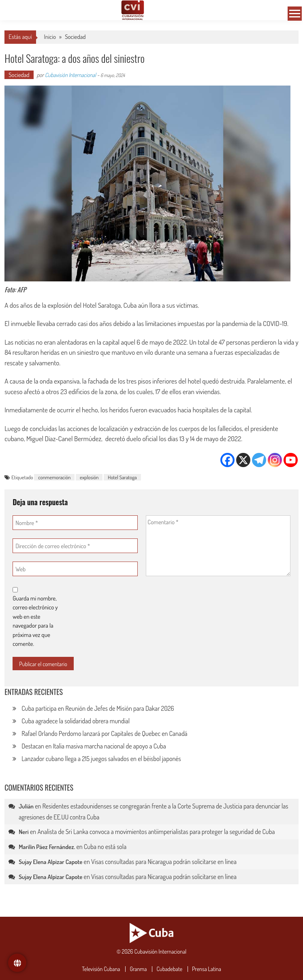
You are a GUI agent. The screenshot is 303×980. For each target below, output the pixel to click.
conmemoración (54, 477)
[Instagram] (275, 460)
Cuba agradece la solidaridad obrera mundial (76, 721)
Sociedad (75, 37)
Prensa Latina (207, 969)
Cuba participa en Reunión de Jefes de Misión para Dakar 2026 (98, 708)
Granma (138, 969)
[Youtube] (291, 460)
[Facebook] (227, 460)
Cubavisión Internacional (70, 75)
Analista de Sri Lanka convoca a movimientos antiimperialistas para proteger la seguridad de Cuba (156, 832)
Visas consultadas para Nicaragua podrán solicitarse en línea (164, 862)
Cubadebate (169, 969)
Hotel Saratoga (122, 477)
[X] (243, 460)
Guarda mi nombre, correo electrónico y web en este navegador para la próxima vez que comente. (35, 621)
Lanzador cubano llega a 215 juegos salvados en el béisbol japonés (101, 759)
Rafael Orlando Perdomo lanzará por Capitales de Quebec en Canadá (104, 733)
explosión (89, 477)
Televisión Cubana (101, 969)
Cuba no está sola (105, 847)
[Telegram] (259, 460)
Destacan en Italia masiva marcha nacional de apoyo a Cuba (94, 746)
